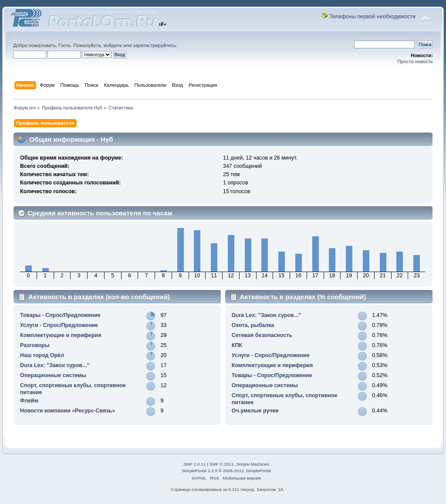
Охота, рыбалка (253, 325)
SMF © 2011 (222, 464)
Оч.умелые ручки (255, 411)
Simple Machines (253, 464)
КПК (237, 345)
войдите (113, 45)
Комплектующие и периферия (61, 335)
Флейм (29, 401)
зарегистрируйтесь (155, 45)
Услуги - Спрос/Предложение (59, 325)
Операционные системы (53, 375)
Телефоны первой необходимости (372, 17)
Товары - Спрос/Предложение (60, 315)
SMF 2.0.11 (195, 464)
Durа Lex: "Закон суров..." (55, 365)
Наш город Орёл (42, 355)
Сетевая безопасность (262, 335)
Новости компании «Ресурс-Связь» (68, 411)
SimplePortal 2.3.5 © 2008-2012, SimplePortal (226, 471)
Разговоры (35, 345)
